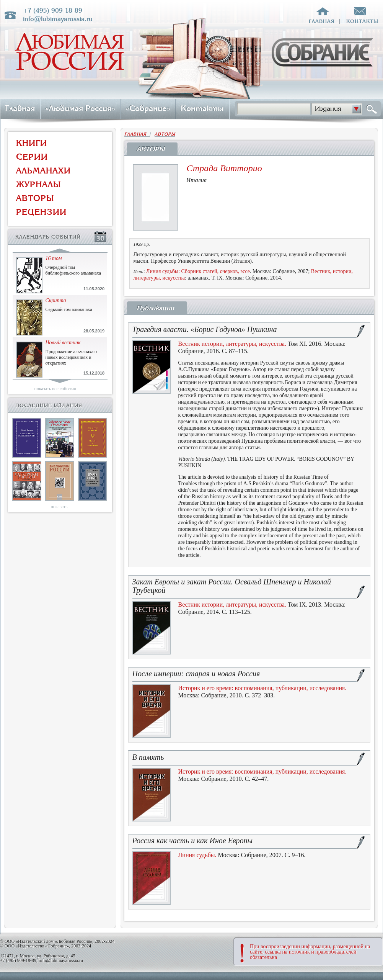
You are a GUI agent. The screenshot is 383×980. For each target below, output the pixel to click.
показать (59, 507)
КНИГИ (32, 143)
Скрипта (56, 300)
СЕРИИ (32, 157)
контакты (362, 21)
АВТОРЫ (35, 198)
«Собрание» (148, 108)
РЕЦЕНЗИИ (41, 212)
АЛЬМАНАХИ (43, 171)
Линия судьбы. (197, 855)
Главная (20, 108)
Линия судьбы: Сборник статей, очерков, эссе (198, 271)
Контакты (202, 108)
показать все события (55, 389)
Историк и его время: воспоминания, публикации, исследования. (262, 688)
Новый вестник (63, 343)
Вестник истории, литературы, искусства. (232, 344)
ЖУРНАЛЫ (39, 184)
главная (322, 21)
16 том (54, 258)
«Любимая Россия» (80, 108)
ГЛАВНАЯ (137, 134)
